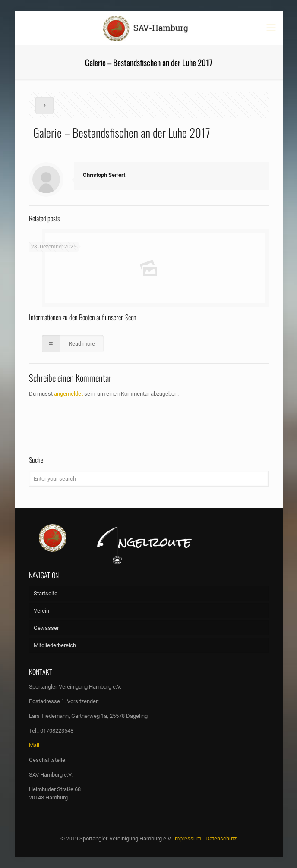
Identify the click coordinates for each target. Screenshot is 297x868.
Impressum (187, 838)
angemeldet (68, 394)
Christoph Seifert (104, 175)
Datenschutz (221, 838)
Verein (41, 611)
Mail (34, 745)
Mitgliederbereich (55, 645)
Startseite (46, 593)
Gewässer (46, 628)
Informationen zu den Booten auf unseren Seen (83, 317)
